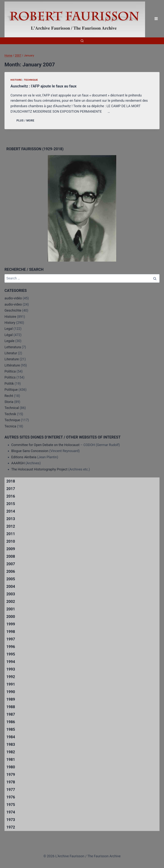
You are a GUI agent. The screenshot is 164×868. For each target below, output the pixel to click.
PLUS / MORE (26, 121)
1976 (11, 797)
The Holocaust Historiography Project (40, 469)
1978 (11, 782)
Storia (9, 402)
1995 (11, 654)
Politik (9, 384)
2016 (11, 496)
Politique (11, 390)
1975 (11, 805)
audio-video (13, 304)
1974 (11, 812)
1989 (11, 699)
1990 (11, 692)
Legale (9, 341)
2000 (11, 617)
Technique (31, 80)
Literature (12, 359)
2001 (11, 609)
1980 (11, 767)
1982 (11, 752)
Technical (12, 408)
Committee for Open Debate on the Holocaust (45, 445)
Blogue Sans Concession (30, 451)
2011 (11, 534)
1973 (11, 820)
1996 (11, 647)
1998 (11, 632)
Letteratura (13, 347)
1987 (11, 714)
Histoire (16, 80)
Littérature (12, 365)
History (10, 323)
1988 (11, 707)
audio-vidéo (13, 298)
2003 (11, 594)
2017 (11, 489)
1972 (11, 827)
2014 (11, 511)
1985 (11, 729)
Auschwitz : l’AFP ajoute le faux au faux (43, 86)
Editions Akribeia (24, 457)
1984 (11, 737)
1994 (11, 662)
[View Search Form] (82, 41)
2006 (11, 571)
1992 (11, 677)
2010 (11, 541)
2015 (11, 504)
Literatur (11, 353)
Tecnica (10, 426)
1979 (11, 775)
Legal (9, 329)
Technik (10, 414)
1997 (11, 639)
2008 (11, 556)
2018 (11, 481)
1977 (11, 790)
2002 (11, 602)
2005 (11, 579)
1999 (11, 624)
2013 (11, 519)
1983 (11, 744)
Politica (10, 371)
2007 (11, 564)
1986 (11, 722)
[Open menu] (156, 19)
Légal (9, 335)
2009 (11, 549)
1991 (11, 684)
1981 (11, 759)
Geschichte (13, 310)
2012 (11, 526)
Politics (10, 377)
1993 (11, 669)
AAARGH (18, 463)
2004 (11, 587)
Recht (9, 396)
